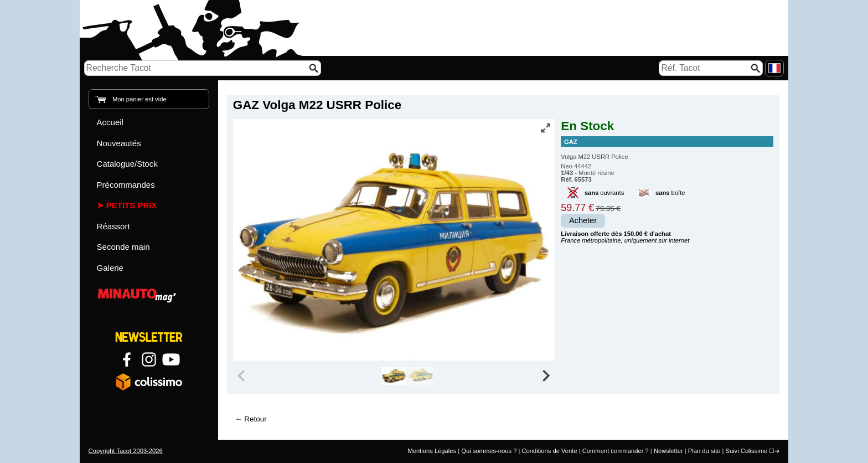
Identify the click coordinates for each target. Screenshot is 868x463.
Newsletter (668, 451)
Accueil (110, 122)
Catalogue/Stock (127, 164)
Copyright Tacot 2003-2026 (126, 451)
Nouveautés (119, 143)
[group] (394, 376)
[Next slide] (546, 376)
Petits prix (132, 205)
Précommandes (126, 185)
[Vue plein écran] (545, 128)
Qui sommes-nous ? (489, 451)
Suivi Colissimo (746, 451)
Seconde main (123, 247)
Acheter (583, 220)
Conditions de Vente (549, 451)
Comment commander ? (616, 451)
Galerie (110, 268)
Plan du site (704, 451)
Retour (255, 419)
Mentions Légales (432, 451)
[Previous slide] (242, 376)
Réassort (113, 226)
